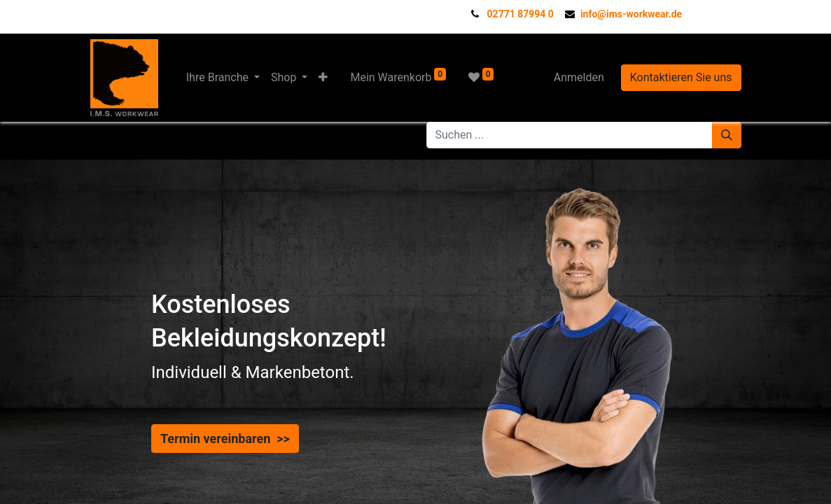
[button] (323, 78)
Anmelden (579, 77)
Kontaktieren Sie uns (681, 77)
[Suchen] (727, 135)
